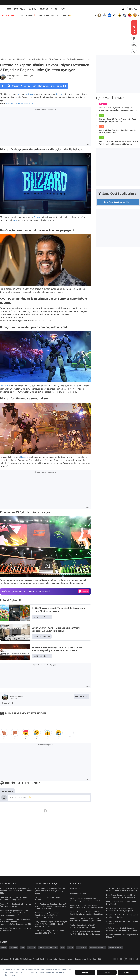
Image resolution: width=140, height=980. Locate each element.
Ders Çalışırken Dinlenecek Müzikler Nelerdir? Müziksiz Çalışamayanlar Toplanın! (120, 911)
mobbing (29, 94)
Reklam (49, 959)
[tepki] (4, 733)
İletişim (56, 959)
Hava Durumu (75, 888)
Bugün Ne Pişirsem (97, 947)
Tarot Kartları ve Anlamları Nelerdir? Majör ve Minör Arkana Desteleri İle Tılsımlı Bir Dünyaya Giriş (122, 891)
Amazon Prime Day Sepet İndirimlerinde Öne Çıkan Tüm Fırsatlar (118, 131)
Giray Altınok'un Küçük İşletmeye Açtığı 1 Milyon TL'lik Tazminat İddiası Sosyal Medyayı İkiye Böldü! (51, 924)
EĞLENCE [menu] (44, 9)
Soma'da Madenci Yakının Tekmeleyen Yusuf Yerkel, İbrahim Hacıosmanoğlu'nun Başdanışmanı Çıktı (118, 143)
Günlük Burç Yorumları (48, 947)
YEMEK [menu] (54, 9)
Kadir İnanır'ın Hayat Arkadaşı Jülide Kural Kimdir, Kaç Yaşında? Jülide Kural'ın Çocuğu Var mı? (14, 913)
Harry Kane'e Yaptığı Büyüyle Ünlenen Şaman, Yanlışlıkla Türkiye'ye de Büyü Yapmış (50, 891)
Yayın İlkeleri (87, 959)
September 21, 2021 (44, 320)
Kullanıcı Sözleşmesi (73, 959)
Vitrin (101, 126)
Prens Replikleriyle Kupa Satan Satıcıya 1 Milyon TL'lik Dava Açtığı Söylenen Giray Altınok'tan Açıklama (50, 906)
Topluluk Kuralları (39, 959)
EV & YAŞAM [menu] (20, 9)
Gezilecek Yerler (115, 947)
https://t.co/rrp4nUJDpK (12, 317)
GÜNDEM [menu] (32, 9)
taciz (19, 94)
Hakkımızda (5, 959)
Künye (95, 959)
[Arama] (123, 9)
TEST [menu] (9, 9)
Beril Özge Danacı (20, 76)
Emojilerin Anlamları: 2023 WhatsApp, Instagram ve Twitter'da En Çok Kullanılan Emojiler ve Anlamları (86, 921)
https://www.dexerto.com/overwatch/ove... (20, 104)
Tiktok (71, 947)
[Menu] (3, 9)
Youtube (32, 947)
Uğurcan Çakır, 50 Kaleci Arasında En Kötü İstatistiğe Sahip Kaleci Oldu (117, 120)
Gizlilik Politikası (26, 959)
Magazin (103, 104)
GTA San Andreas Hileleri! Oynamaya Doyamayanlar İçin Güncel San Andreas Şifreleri (122, 930)
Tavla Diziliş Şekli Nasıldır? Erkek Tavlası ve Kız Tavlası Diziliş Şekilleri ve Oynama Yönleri (86, 934)
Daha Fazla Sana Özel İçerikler (118, 202)
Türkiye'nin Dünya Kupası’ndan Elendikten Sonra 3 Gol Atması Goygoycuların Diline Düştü (47, 915)
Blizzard (60, 94)
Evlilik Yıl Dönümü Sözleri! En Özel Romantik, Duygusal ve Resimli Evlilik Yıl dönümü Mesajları (85, 901)
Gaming (12, 59)
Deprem (14, 947)
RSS (100, 959)
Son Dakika (81, 947)
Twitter (4, 947)
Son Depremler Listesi (78, 893)
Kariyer (62, 959)
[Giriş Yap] (133, 9)
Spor (101, 115)
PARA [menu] (63, 9)
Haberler (4, 59)
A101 (62, 947)
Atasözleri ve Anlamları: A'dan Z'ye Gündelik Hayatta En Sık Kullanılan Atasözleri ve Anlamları (83, 927)
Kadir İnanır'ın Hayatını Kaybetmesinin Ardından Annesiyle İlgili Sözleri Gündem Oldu (119, 109)
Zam (23, 947)
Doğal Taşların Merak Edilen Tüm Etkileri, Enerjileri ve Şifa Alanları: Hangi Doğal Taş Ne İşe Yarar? (86, 914)
